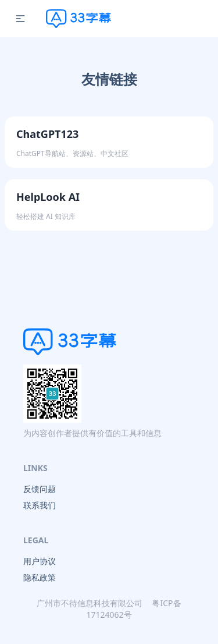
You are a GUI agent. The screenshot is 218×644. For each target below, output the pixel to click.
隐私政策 (40, 577)
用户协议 (40, 561)
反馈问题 (40, 489)
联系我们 (40, 505)
